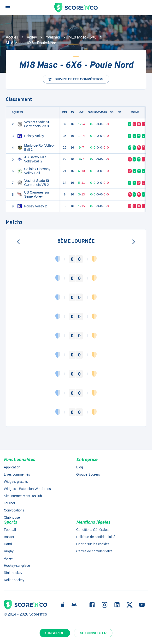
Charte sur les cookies (93, 544)
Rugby (9, 551)
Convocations (14, 510)
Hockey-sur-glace (17, 566)
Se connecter (93, 633)
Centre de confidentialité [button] (94, 551)
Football (10, 530)
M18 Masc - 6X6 (82, 37)
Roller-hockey (14, 580)
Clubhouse (12, 517)
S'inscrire (55, 633)
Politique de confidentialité (96, 537)
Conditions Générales (92, 530)
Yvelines (53, 37)
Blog (80, 467)
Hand (8, 544)
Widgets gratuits (16, 482)
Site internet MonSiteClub (23, 496)
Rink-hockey (13, 573)
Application (12, 467)
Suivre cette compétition (75, 79)
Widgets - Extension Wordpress (27, 489)
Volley (32, 37)
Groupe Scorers (88, 474)
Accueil (12, 37)
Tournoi (9, 503)
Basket (9, 537)
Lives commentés (17, 474)
